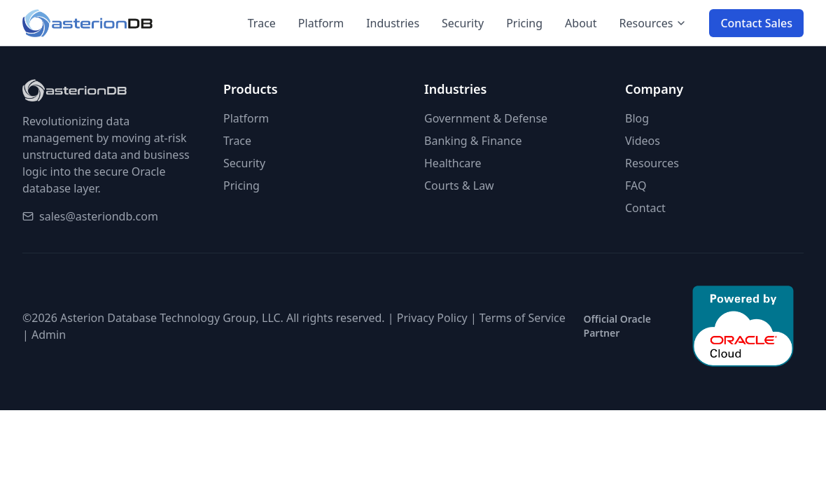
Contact (645, 208)
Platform (321, 24)
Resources (652, 163)
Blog (637, 118)
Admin (49, 335)
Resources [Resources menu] (653, 24)
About (581, 24)
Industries (393, 24)
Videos (643, 141)
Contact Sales (756, 24)
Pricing (524, 24)
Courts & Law (459, 185)
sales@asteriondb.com (99, 216)
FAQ (636, 185)
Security (463, 24)
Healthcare (453, 163)
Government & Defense (486, 118)
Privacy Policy (432, 318)
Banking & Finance (473, 141)
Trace (262, 24)
